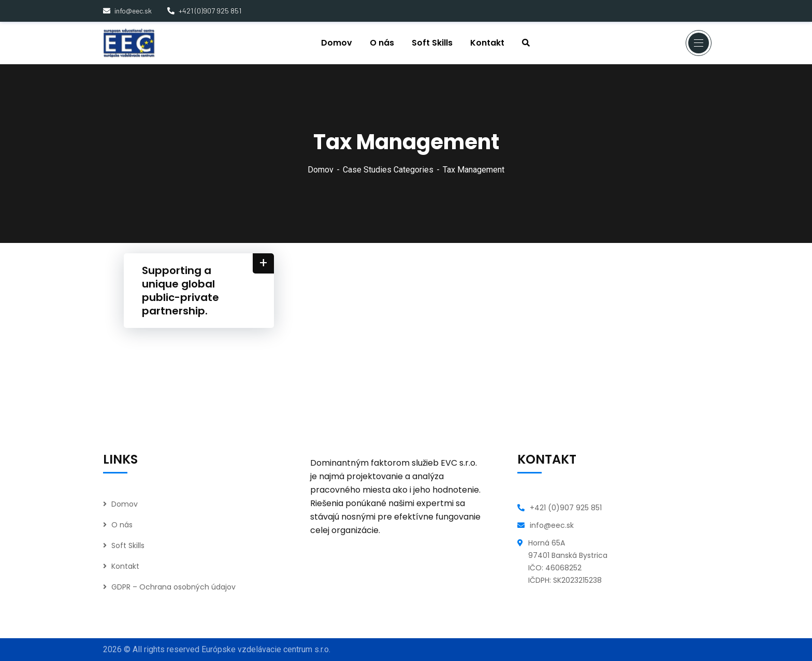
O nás (122, 525)
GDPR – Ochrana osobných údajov (173, 587)
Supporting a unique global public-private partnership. (180, 291)
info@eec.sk (127, 11)
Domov (321, 170)
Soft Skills (128, 545)
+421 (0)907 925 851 (204, 11)
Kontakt (125, 566)
